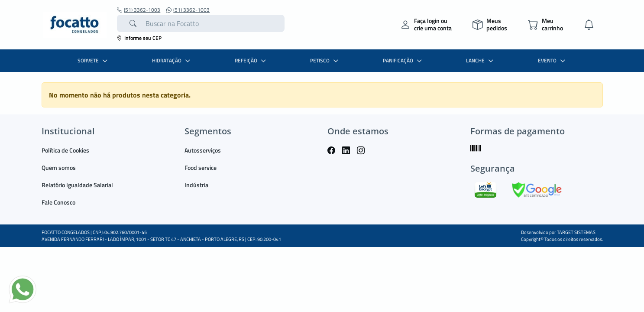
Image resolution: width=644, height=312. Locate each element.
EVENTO (553, 60)
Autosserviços (203, 150)
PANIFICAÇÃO (403, 60)
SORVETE (94, 60)
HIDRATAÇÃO (172, 60)
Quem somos (59, 167)
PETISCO (325, 60)
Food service (201, 167)
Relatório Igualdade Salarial (77, 185)
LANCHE (481, 60)
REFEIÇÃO (251, 60)
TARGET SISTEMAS (576, 232)
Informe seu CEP (139, 38)
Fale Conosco (58, 202)
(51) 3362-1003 (139, 10)
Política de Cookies (65, 150)
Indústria (196, 185)
